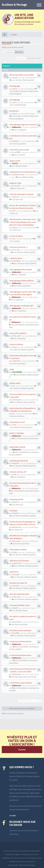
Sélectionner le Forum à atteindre (22, 708)
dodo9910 (16, 633)
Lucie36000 (16, 152)
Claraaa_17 (16, 227)
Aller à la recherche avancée (13, 47)
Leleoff (15, 78)
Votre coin (21, 188)
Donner (22, 749)
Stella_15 (16, 474)
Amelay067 (16, 575)
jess (13, 414)
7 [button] (37, 701)
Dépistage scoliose (17, 447)
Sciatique (13, 510)
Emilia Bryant (16, 674)
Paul (14, 239)
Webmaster (17, 127)
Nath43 (15, 163)
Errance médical (16, 344)
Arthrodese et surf (17, 422)
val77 (14, 211)
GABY (12, 369)
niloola (15, 347)
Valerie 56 (16, 502)
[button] (40, 701)
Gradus (15, 552)
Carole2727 (16, 186)
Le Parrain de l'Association (20, 641)
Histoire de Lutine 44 (18, 583)
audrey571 (15, 141)
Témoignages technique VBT (22, 306)
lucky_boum (16, 541)
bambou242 (16, 597)
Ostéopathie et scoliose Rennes (23, 172)
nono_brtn (16, 250)
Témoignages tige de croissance (23, 125)
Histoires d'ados (21, 166)
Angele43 (16, 463)
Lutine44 (15, 586)
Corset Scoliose (16, 236)
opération (14, 572)
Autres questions (20, 144)
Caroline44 (16, 361)
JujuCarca (16, 197)
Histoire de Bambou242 (19, 594)
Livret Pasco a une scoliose (21, 683)
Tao (14, 386)
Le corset (21, 155)
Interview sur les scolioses (20, 630)
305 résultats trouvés (34, 58)
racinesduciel (17, 400)
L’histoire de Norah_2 (18, 247)
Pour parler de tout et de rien (26, 677)
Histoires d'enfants (17, 416)
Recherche (14, 111)
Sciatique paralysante (19, 461)
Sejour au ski (15, 161)
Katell (14, 425)
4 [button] (26, 701)
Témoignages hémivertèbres (22, 281)
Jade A (15, 89)
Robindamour (17, 527)
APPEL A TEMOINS (17, 433)
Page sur (21, 58)
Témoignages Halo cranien (21, 269)
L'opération (22, 130)
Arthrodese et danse (18, 549)
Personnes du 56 (16, 499)
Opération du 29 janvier (19, 561)
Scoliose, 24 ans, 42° (18, 472)
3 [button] (23, 701)
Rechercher (19, 52)
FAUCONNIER (17, 372)
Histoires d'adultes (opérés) (24, 350)
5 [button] (30, 701)
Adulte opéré (15, 383)
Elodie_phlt (16, 336)
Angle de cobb (15, 183)
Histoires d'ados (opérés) (25, 80)
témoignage (15, 86)
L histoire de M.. (16, 258)
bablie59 (15, 608)
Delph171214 (17, 563)
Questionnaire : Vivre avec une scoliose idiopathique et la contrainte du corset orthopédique (23, 222)
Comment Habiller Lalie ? (20, 605)
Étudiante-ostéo (18, 175)
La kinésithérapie (20, 105)
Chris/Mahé (16, 261)
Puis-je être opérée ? (18, 333)
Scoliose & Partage (14, 5)
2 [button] (20, 701)
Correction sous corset (19, 150)
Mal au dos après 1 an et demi (22, 75)
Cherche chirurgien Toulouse (22, 194)
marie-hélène (17, 622)
